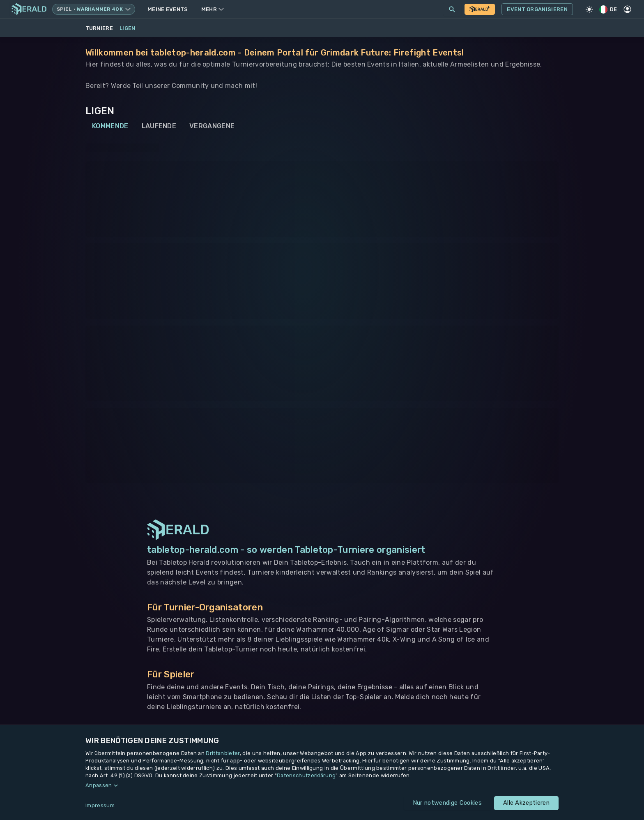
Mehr (213, 9)
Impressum (100, 805)
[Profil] (628, 9)
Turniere (99, 28)
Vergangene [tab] (212, 126)
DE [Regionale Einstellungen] (609, 9)
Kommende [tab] (110, 126)
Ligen (128, 28)
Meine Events (168, 9)
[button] (322, 785)
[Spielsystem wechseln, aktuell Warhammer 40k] (94, 9)
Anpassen (99, 785)
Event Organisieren (537, 9)
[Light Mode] (589, 9)
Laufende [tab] (159, 126)
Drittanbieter (223, 753)
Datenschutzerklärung (306, 775)
